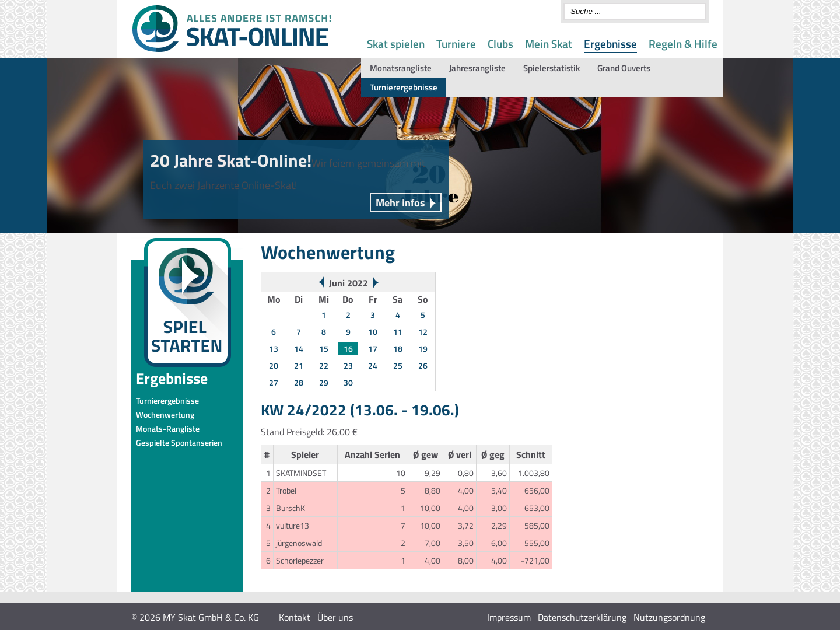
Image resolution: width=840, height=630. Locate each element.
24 (373, 365)
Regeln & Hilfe (683, 43)
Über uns (335, 617)
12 (423, 332)
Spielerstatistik (552, 68)
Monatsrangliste (401, 68)
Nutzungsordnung (669, 617)
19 (423, 349)
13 (274, 349)
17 (373, 349)
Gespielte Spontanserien (179, 442)
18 (398, 349)
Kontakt (295, 617)
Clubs (501, 43)
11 (398, 332)
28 (299, 382)
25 (398, 365)
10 (373, 332)
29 (324, 382)
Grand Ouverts (624, 68)
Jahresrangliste (477, 68)
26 (423, 365)
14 (299, 349)
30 (348, 382)
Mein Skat (549, 43)
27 (274, 382)
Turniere (456, 43)
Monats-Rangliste (168, 428)
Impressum (509, 617)
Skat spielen (396, 43)
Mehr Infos (400, 203)
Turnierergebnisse (404, 87)
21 (299, 365)
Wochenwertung (165, 414)
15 (324, 349)
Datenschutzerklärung (582, 617)
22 (324, 365)
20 (274, 365)
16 (348, 349)
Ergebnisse (610, 43)
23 (348, 365)
